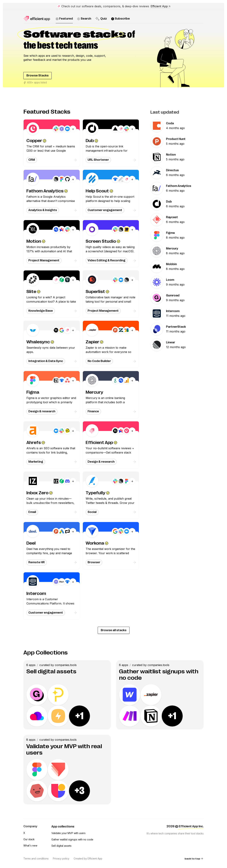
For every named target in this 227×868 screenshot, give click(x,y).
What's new (30, 846)
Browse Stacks (38, 76)
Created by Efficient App (88, 858)
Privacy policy (61, 858)
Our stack (29, 839)
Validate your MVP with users (68, 833)
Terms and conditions (36, 858)
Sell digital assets (61, 846)
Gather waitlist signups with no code (72, 839)
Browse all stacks (114, 630)
